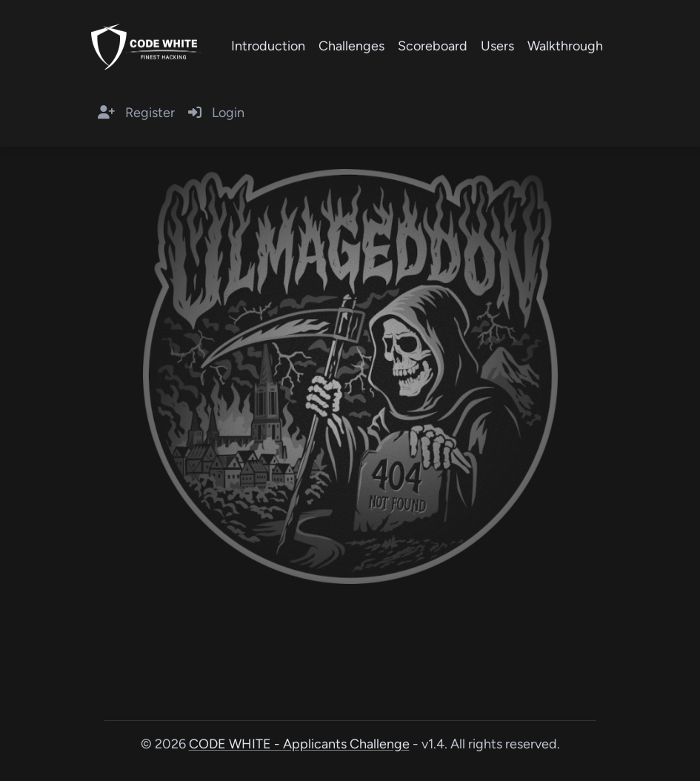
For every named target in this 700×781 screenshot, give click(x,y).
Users (497, 46)
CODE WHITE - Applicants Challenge (299, 744)
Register (136, 113)
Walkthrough (565, 46)
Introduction (268, 46)
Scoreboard (433, 46)
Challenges (351, 46)
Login (216, 113)
